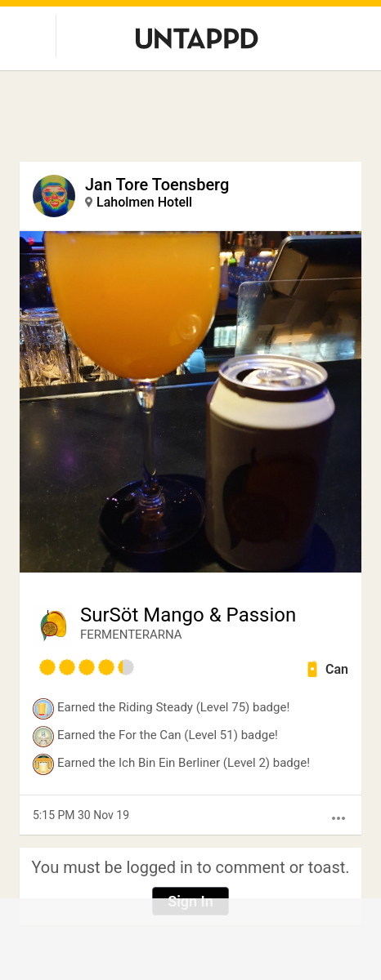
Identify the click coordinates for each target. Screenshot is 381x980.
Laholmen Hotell (144, 202)
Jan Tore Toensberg (157, 185)
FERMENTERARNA (131, 635)
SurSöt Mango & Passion (188, 615)
